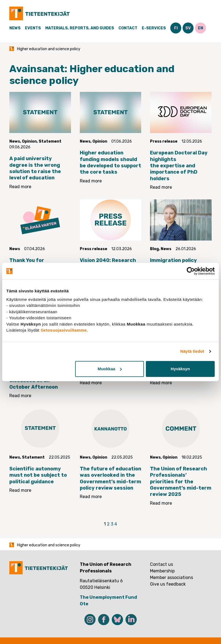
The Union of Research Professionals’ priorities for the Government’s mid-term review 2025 (181, 482)
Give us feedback (168, 584)
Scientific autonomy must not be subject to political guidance (38, 475)
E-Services (154, 28)
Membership (162, 571)
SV (188, 28)
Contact (128, 28)
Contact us (161, 564)
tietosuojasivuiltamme (64, 330)
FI (176, 28)
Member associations (172, 577)
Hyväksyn (180, 369)
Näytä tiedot (192, 351)
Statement (50, 141)
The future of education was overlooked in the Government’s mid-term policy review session (110, 478)
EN (201, 28)
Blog (154, 249)
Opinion (29, 141)
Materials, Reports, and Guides (80, 28)
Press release (164, 141)
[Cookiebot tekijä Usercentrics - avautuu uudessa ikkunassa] (191, 271)
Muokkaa (110, 369)
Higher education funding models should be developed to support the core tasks (110, 162)
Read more (20, 187)
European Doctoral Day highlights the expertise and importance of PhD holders (179, 166)
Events (33, 28)
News (15, 28)
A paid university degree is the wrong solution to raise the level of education (35, 168)
